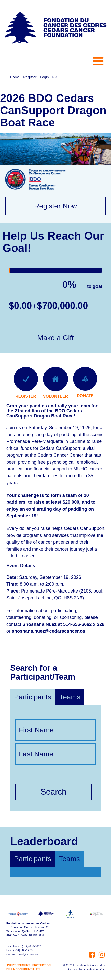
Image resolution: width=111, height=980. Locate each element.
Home (15, 77)
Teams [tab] (69, 859)
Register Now (55, 206)
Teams (70, 697)
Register (30, 77)
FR (55, 77)
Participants (33, 697)
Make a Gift (55, 338)
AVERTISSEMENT (18, 965)
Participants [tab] (33, 859)
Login (44, 77)
